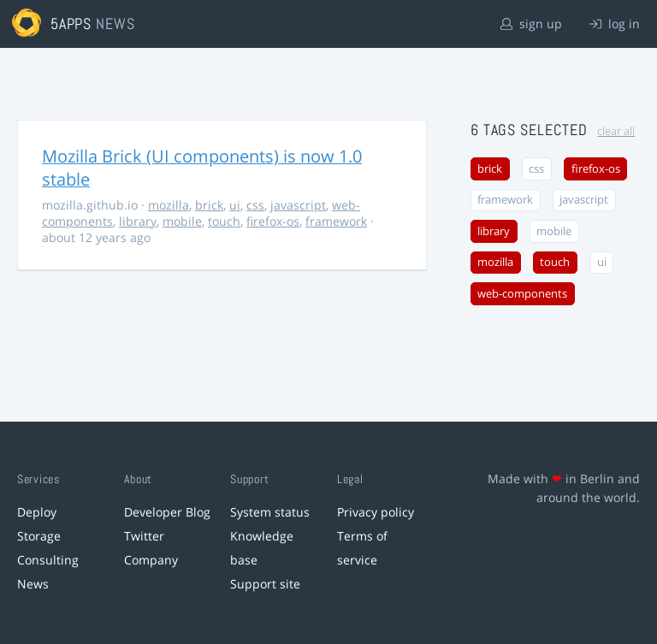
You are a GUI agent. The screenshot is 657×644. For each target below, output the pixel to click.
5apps (71, 24)
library (138, 221)
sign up (531, 24)
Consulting (48, 560)
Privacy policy (376, 512)
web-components (522, 294)
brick (209, 205)
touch (224, 221)
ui (235, 205)
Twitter (144, 536)
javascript (298, 205)
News (33, 584)
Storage (39, 536)
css (255, 205)
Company (151, 560)
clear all (616, 131)
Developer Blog (167, 512)
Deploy (37, 512)
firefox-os (273, 221)
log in (615, 24)
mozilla (169, 205)
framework (336, 221)
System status (270, 512)
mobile (182, 221)
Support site (265, 584)
